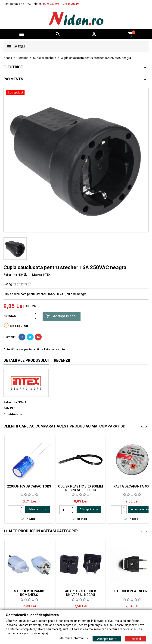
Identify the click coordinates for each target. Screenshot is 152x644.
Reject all (136, 639)
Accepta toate (107, 639)
